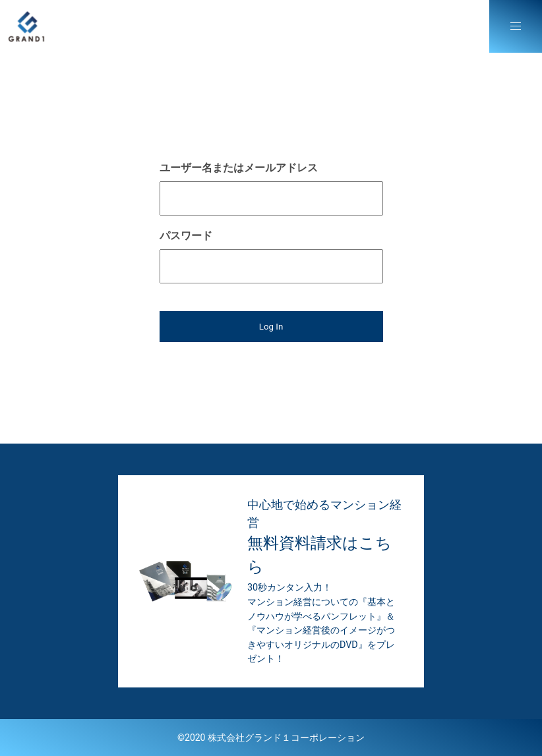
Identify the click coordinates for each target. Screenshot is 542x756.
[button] (516, 26)
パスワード (186, 236)
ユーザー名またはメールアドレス (239, 168)
